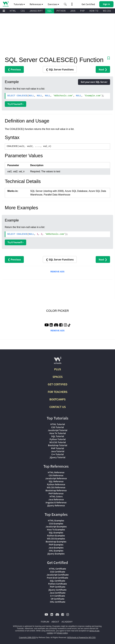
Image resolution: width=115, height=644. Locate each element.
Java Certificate (57, 593)
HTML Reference (56, 472)
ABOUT (55, 622)
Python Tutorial (58, 439)
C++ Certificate (58, 596)
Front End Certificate (57, 578)
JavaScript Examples (56, 526)
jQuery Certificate (57, 590)
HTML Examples (56, 520)
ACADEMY (67, 622)
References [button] (36, 4)
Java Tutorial (58, 451)
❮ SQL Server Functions (60, 69)
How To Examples (56, 529)
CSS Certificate (58, 572)
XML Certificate (58, 602)
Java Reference (56, 499)
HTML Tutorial (58, 424)
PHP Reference (56, 493)
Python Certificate (57, 584)
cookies (50, 633)
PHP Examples (56, 545)
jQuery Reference (56, 505)
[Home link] (6, 4)
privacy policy (62, 633)
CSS (23, 11)
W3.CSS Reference (56, 487)
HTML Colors (56, 496)
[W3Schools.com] (58, 362)
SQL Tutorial (58, 436)
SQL (50, 11)
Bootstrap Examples (56, 542)
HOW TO (94, 11)
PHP (82, 11)
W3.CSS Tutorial (58, 442)
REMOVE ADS (57, 272)
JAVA (73, 11)
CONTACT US (58, 407)
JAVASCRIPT (36, 11)
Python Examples (56, 536)
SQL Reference (56, 481)
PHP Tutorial (57, 448)
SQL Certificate (57, 581)
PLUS (58, 369)
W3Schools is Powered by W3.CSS (81, 638)
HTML (13, 11)
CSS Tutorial (57, 427)
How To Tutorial (58, 433)
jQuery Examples (56, 554)
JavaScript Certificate (58, 575)
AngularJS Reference (56, 502)
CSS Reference (56, 475)
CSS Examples (56, 523)
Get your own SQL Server (94, 82)
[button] (65, 4)
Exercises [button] (53, 4)
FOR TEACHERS (58, 392)
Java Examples (56, 548)
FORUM (45, 622)
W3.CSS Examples (56, 539)
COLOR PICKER (57, 311)
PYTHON (61, 11)
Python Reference (56, 484)
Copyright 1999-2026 (27, 638)
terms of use (94, 631)
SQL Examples (56, 533)
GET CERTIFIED (58, 384)
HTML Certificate (57, 569)
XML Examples (56, 551)
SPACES (58, 377)
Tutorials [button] (19, 4)
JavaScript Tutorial (57, 430)
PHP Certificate (58, 587)
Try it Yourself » (15, 104)
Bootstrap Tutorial (58, 445)
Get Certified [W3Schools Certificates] (88, 4)
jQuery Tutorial (58, 457)
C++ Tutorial (57, 454)
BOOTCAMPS (57, 399)
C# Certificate (58, 599)
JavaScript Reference (56, 478)
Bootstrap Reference (56, 490)
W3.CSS (107, 11)
